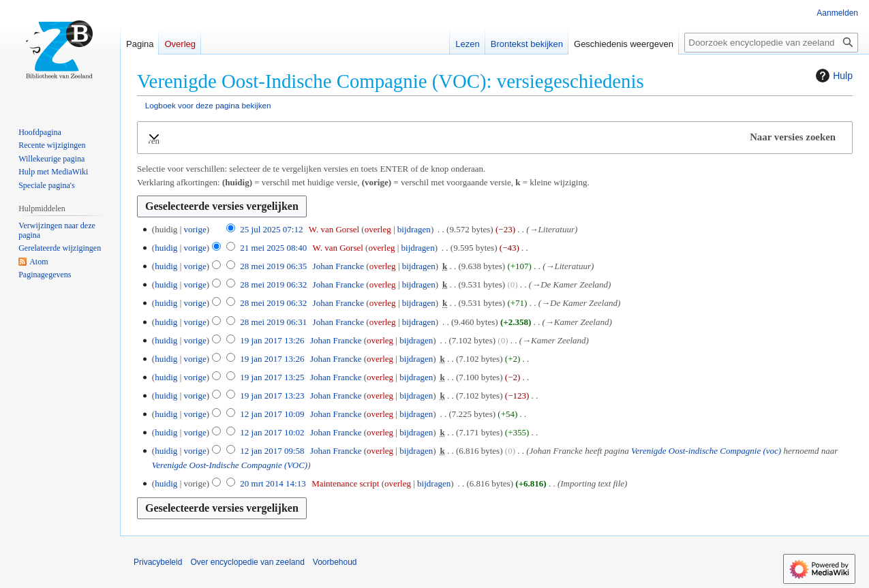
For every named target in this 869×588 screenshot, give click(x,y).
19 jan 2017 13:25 (272, 377)
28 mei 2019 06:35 (273, 266)
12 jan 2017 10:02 (272, 432)
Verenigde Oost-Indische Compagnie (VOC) (230, 465)
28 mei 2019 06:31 (273, 322)
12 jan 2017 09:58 (272, 451)
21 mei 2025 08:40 (273, 248)
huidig (166, 248)
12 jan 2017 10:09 (272, 414)
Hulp (833, 76)
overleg (378, 229)
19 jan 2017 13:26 (272, 340)
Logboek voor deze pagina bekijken (208, 105)
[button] (495, 137)
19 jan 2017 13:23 (272, 396)
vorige (195, 229)
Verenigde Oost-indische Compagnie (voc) (706, 451)
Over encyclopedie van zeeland (247, 562)
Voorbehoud (335, 562)
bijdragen (414, 229)
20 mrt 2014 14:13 (273, 483)
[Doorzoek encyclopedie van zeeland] (771, 43)
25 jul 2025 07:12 (271, 229)
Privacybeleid (158, 562)
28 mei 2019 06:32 (273, 284)
